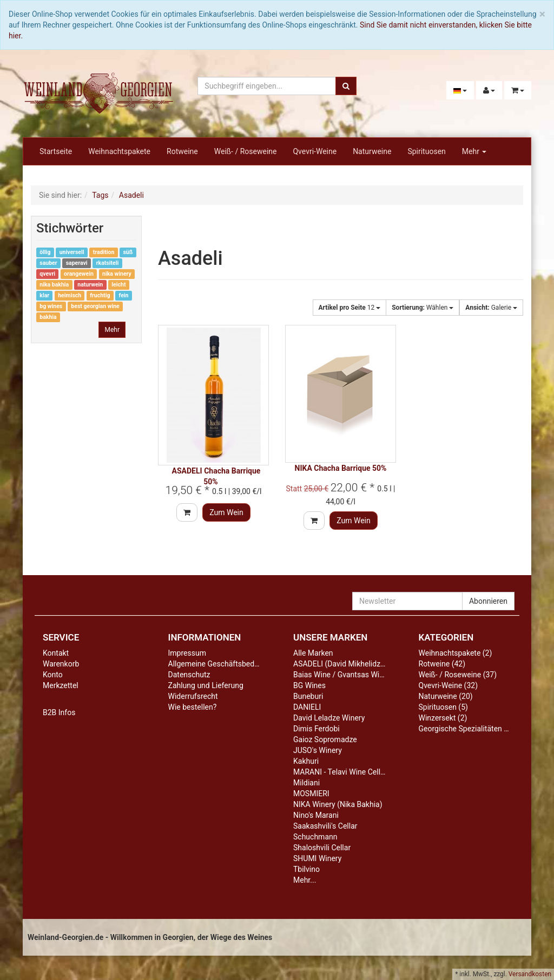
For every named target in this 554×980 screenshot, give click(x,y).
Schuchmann (315, 837)
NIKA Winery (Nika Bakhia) (338, 804)
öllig (45, 252)
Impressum (187, 653)
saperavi (77, 263)
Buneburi (308, 696)
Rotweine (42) (442, 664)
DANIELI (307, 707)
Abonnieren (488, 601)
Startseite (56, 151)
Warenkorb (61, 664)
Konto (53, 675)
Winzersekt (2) (443, 718)
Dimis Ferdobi (316, 729)
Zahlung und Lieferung (206, 685)
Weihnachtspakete (119, 151)
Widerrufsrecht (193, 696)
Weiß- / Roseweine (246, 151)
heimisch (70, 295)
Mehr (474, 151)
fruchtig (100, 295)
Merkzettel (61, 685)
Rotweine (182, 151)
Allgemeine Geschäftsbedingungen (227, 664)
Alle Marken (313, 653)
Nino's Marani (316, 815)
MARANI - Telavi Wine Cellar (340, 772)
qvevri (47, 274)
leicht (118, 285)
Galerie (491, 308)
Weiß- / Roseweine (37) (458, 675)
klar (44, 295)
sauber (48, 263)
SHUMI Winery (317, 858)
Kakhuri (306, 761)
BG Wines (309, 685)
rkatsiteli (108, 263)
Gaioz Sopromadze (325, 739)
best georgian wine (95, 306)
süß (128, 252)
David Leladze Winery (329, 718)
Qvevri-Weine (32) (449, 685)
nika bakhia (54, 285)
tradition (104, 252)
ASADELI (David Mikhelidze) (340, 664)
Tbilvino (306, 869)
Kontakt (56, 653)
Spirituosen (426, 151)
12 (350, 308)
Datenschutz (189, 675)
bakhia (48, 317)
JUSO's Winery (318, 750)
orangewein (79, 274)
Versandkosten (530, 974)
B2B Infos (59, 712)
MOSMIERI (311, 794)
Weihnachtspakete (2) (456, 653)
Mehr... (305, 880)
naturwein (90, 285)
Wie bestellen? (193, 707)
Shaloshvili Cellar (322, 848)
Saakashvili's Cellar (325, 826)
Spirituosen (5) (443, 707)
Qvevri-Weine (315, 151)
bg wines (51, 306)
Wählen (423, 308)
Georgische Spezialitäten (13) (468, 729)
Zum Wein (226, 512)
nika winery (117, 274)
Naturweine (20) (446, 696)
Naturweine (372, 151)
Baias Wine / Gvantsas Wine (340, 675)
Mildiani (306, 783)
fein (124, 295)
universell (72, 252)
